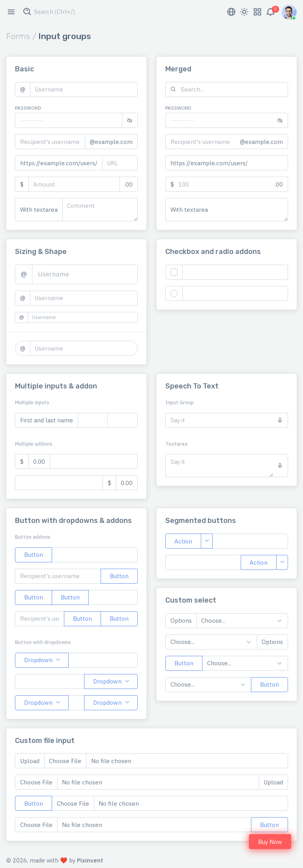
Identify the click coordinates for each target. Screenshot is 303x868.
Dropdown (38, 660)
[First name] (93, 420)
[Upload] (170, 803)
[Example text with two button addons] (113, 597)
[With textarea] (100, 210)
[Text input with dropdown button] (103, 660)
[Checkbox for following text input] (174, 272)
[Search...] (235, 90)
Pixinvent (90, 860)
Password (28, 108)
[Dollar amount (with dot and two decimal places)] (94, 461)
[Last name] (123, 420)
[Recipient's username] (50, 142)
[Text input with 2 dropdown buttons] (76, 703)
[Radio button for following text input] (174, 293)
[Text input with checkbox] (235, 272)
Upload (30, 761)
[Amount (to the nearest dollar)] (74, 184)
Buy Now (270, 842)
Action (183, 541)
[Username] (84, 90)
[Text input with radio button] (235, 293)
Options (181, 621)
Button (34, 555)
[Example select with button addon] (245, 663)
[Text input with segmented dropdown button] (250, 541)
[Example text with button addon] (95, 555)
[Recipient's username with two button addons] (40, 619)
